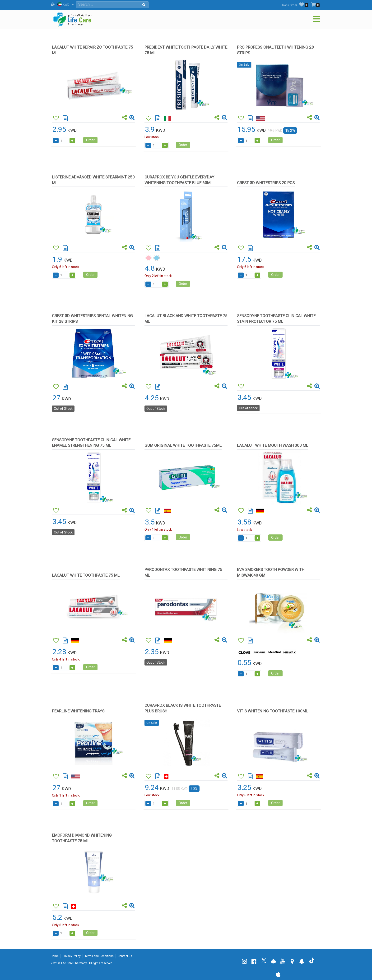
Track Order (289, 5)
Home (55, 956)
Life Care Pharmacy (74, 963)
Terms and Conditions (99, 956)
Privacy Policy (72, 956)
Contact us (125, 956)
